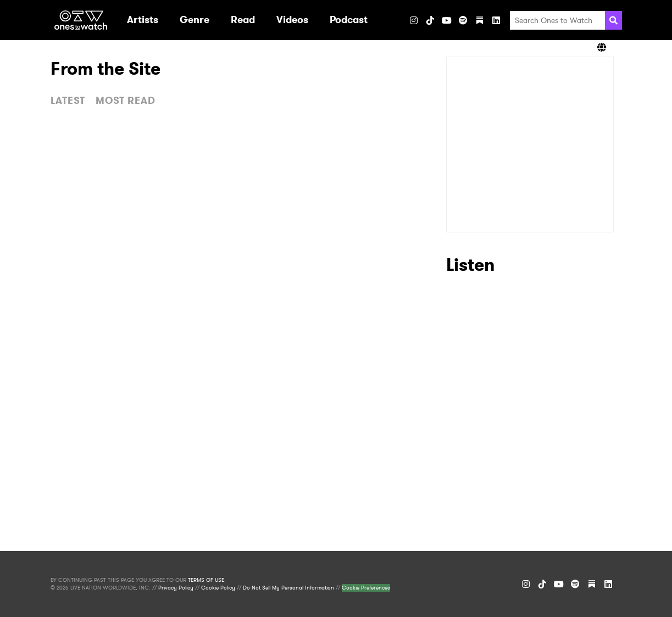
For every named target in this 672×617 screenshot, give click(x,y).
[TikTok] (430, 20)
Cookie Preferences (366, 588)
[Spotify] (463, 20)
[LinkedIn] (496, 20)
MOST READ (126, 101)
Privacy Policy (176, 588)
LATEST (68, 101)
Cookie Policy (218, 588)
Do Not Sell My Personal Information (288, 588)
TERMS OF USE (206, 580)
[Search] (613, 20)
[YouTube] (447, 20)
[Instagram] (414, 20)
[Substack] (480, 20)
